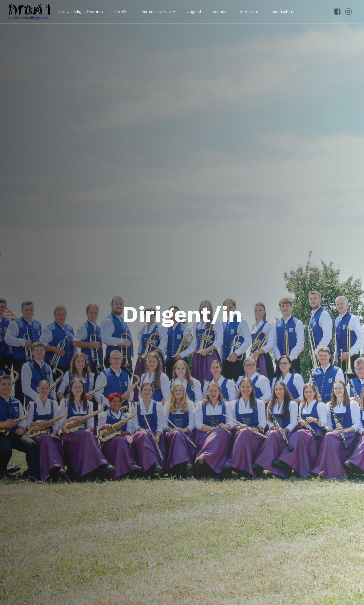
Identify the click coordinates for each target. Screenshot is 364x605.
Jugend (194, 12)
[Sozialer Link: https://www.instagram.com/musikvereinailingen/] (350, 12)
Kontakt (220, 12)
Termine (122, 12)
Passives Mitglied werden (80, 12)
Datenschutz (283, 12)
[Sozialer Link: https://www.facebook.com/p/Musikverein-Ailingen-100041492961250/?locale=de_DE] (339, 12)
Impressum (249, 12)
